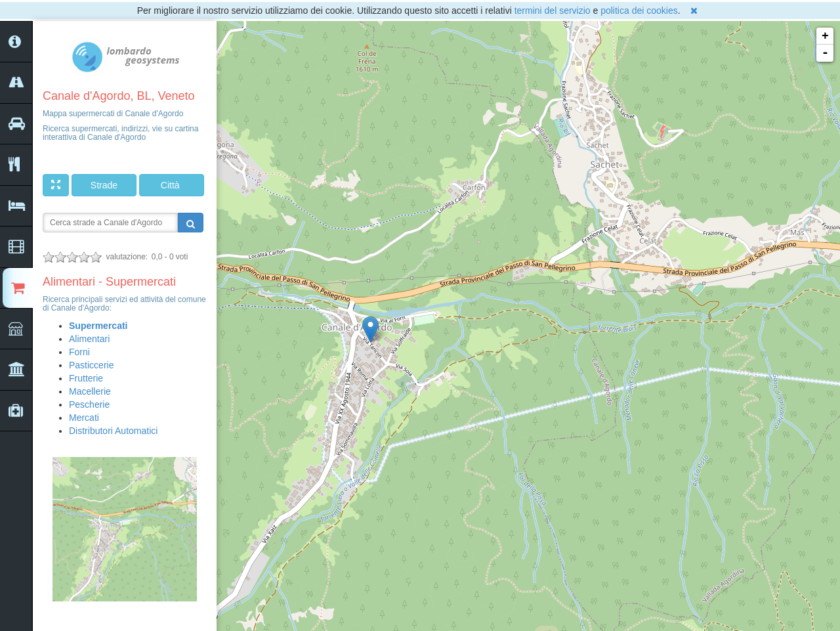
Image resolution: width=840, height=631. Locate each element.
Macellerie (90, 391)
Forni (79, 352)
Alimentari (89, 339)
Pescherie (89, 404)
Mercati (84, 418)
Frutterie (86, 378)
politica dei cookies (639, 11)
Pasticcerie (91, 365)
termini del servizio (553, 11)
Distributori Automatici (113, 431)
